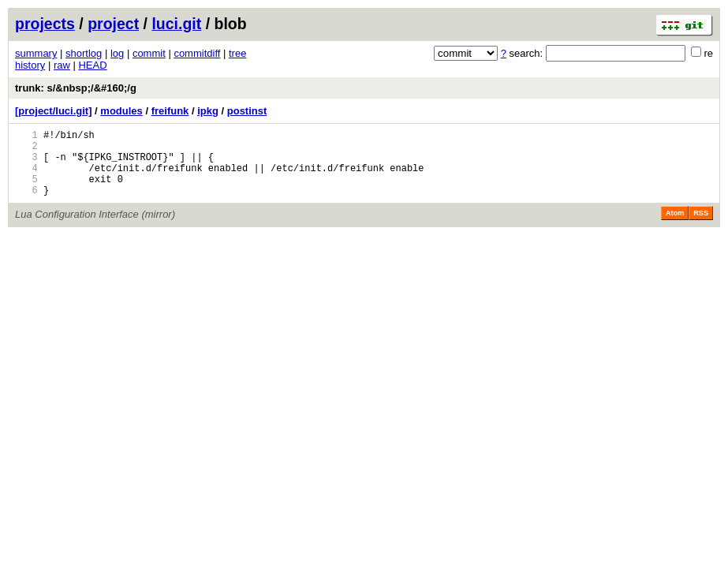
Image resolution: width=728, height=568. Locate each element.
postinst (247, 111)
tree (237, 53)
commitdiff (197, 53)
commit (149, 53)
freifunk (170, 111)
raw (62, 65)
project (113, 24)
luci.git (176, 24)
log (117, 53)
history (30, 65)
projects (45, 24)
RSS (701, 227)
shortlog (84, 53)
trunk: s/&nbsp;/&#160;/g (76, 88)
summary (36, 53)
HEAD (92, 65)
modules (121, 111)
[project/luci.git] (54, 111)
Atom (675, 227)
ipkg (208, 111)
